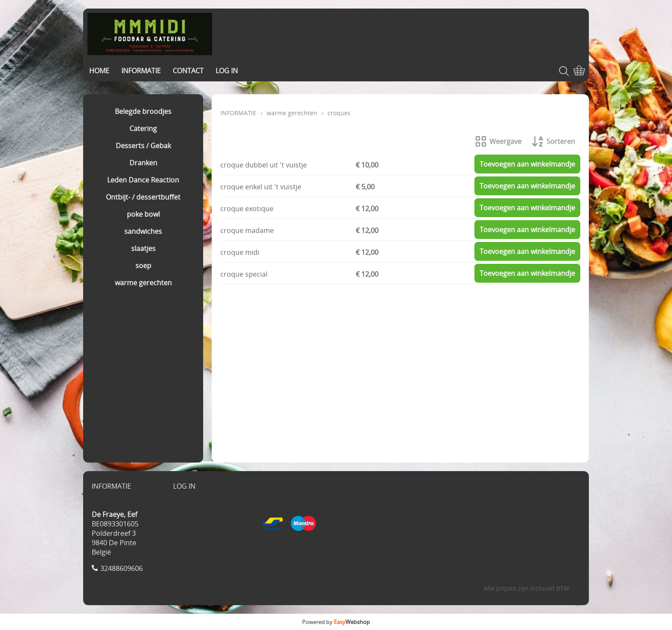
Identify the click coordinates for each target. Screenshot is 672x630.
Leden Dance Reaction (143, 180)
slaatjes (143, 248)
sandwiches (143, 231)
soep (143, 266)
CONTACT (188, 71)
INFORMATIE (141, 71)
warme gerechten (143, 283)
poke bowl (143, 214)
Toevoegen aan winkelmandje (527, 164)
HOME (99, 71)
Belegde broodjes (143, 111)
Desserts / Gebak (143, 146)
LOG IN (227, 71)
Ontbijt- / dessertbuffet (143, 197)
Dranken (143, 163)
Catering (143, 128)
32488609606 (121, 568)
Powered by (336, 622)
